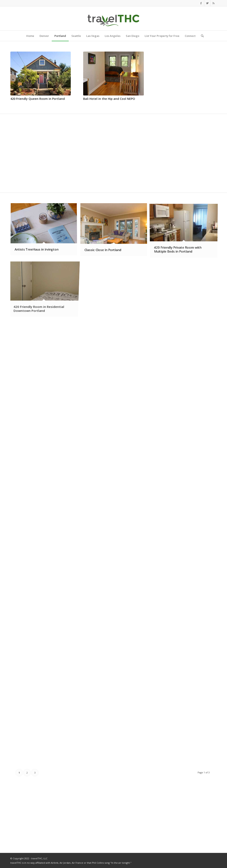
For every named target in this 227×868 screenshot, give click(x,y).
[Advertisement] (186, 77)
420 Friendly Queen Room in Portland (38, 99)
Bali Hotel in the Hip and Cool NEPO (109, 99)
